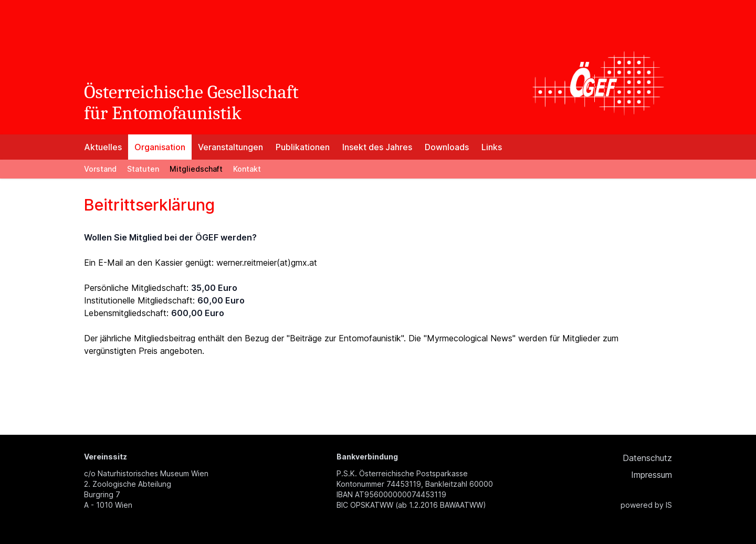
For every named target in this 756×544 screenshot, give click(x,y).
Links (492, 147)
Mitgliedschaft (196, 169)
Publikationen (303, 147)
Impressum (652, 475)
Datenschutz (647, 458)
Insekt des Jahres (377, 147)
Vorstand (100, 169)
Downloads (447, 147)
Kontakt (247, 169)
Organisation (160, 147)
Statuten (143, 169)
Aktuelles (103, 147)
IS (669, 505)
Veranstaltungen (230, 147)
